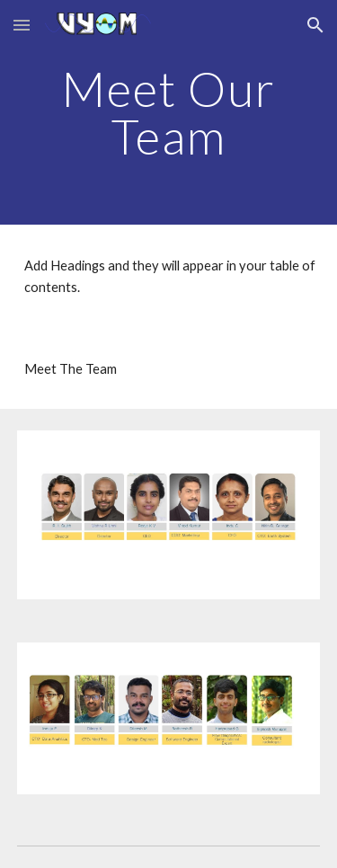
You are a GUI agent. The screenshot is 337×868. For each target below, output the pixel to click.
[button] (22, 25)
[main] (169, 113)
